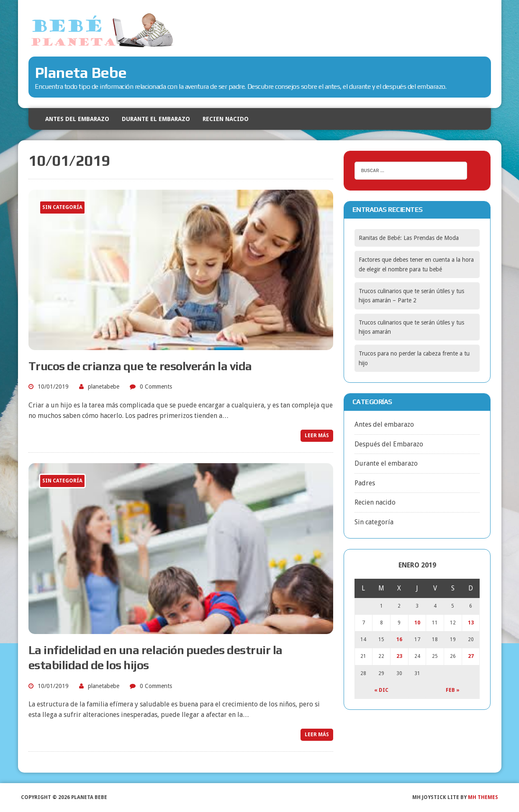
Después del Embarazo (389, 444)
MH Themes (483, 797)
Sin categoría (374, 522)
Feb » (453, 690)
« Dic (381, 690)
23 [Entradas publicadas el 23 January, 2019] (399, 656)
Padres (365, 483)
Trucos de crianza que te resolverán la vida (140, 366)
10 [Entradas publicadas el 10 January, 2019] (417, 623)
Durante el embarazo (156, 119)
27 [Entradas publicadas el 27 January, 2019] (471, 656)
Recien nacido (226, 119)
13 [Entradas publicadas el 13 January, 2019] (471, 623)
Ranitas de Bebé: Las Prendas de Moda (409, 238)
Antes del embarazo (77, 119)
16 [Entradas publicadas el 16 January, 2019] (399, 639)
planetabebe (104, 387)
